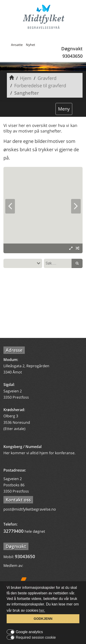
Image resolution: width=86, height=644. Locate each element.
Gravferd (47, 78)
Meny (64, 109)
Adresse (14, 350)
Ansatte (17, 45)
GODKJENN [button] (43, 619)
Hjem (26, 78)
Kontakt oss (18, 500)
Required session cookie (36, 638)
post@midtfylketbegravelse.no (30, 509)
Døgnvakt (16, 546)
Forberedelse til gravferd (40, 86)
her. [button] (42, 610)
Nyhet (31, 45)
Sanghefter (27, 93)
